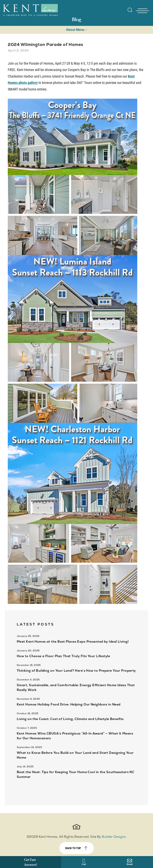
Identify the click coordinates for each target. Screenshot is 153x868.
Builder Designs (114, 837)
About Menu (75, 30)
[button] (130, 13)
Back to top (73, 848)
